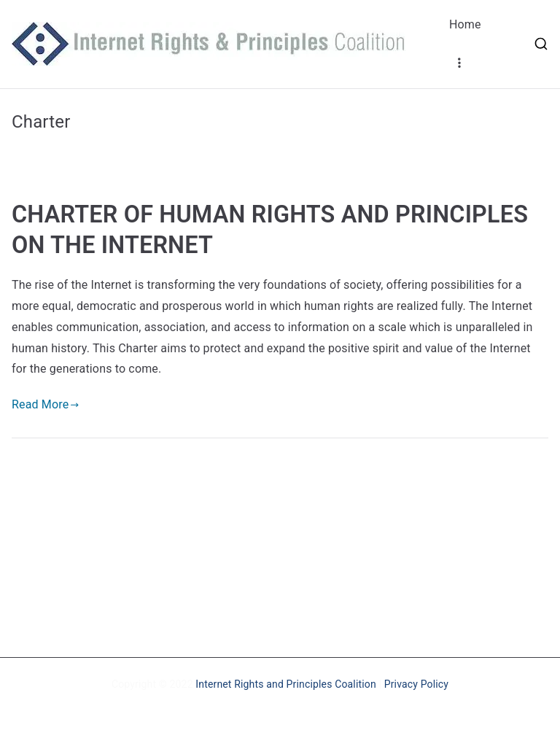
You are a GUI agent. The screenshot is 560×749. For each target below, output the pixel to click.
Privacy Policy (416, 684)
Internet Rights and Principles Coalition (286, 684)
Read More (46, 404)
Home (465, 24)
